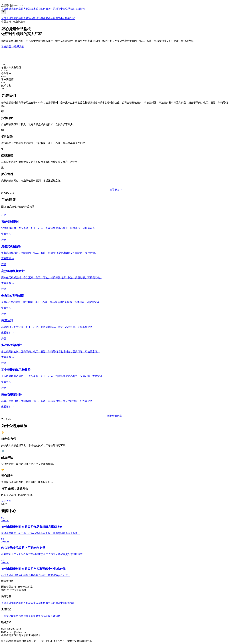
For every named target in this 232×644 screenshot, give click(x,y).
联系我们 (70, 9)
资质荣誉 (26, 616)
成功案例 (41, 9)
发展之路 (16, 616)
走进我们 (11, 9)
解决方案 (31, 9)
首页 (4, 9)
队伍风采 (36, 616)
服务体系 (50, 9)
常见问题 (46, 616)
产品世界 (21, 9)
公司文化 (6, 616)
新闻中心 (60, 9)
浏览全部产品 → (116, 416)
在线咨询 (80, 9)
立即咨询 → (8, 501)
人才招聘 (55, 616)
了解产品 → (8, 47)
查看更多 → (116, 190)
